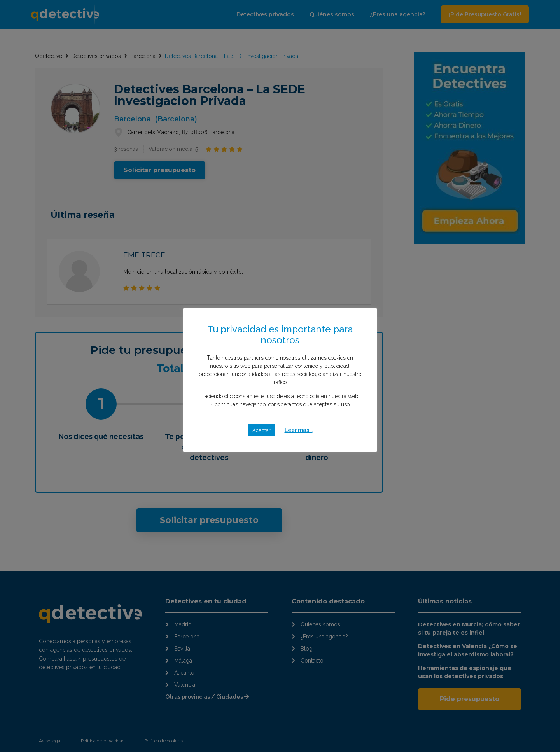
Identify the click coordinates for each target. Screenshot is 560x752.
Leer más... (299, 430)
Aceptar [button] (262, 430)
